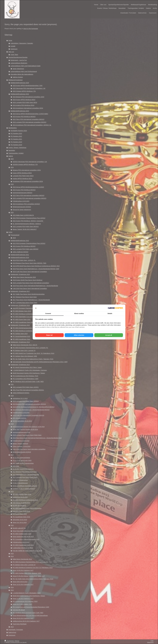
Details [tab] (110, 313)
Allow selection (79, 335)
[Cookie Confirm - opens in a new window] (115, 308)
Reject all (49, 335)
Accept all (109, 335)
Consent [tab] (48, 313)
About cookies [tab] (79, 313)
